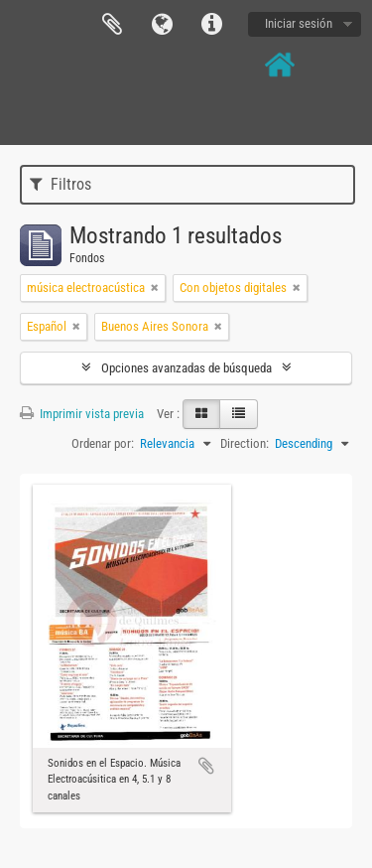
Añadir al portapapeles (206, 766)
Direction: (245, 443)
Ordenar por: (103, 443)
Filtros (61, 184)
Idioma (162, 25)
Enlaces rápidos (211, 25)
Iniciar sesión (299, 23)
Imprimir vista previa (82, 414)
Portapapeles (112, 25)
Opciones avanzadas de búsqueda (186, 368)
